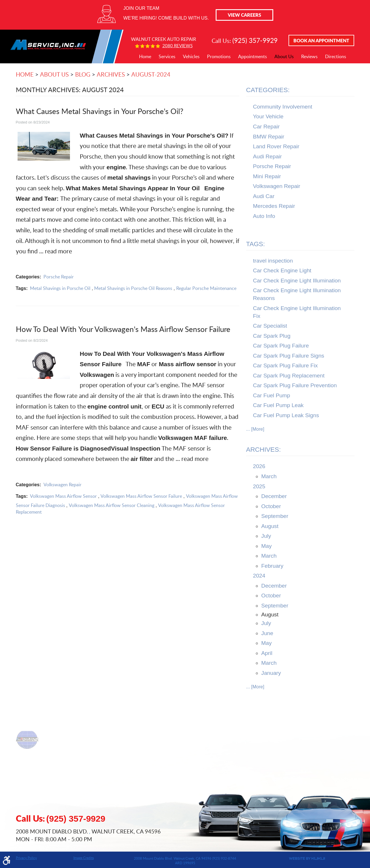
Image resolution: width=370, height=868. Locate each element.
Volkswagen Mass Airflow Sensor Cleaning (112, 505)
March (269, 476)
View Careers (244, 15)
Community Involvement (283, 107)
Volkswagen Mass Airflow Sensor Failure (141, 496)
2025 (259, 486)
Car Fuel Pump (272, 395)
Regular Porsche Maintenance (206, 288)
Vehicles (191, 57)
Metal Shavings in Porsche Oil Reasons (133, 288)
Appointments (253, 57)
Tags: (256, 244)
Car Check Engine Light (282, 270)
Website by (286, 858)
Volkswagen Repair (62, 485)
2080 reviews (178, 46)
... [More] (255, 429)
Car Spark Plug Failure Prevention (295, 385)
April (267, 653)
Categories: (268, 90)
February (272, 566)
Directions (336, 57)
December (274, 496)
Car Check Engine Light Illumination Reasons (297, 294)
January (271, 673)
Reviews (309, 57)
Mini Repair (267, 176)
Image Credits (84, 858)
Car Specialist (270, 326)
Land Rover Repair (276, 146)
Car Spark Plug (272, 336)
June (267, 633)
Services (167, 57)
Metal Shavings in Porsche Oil (60, 288)
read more (58, 251)
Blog (83, 74)
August (270, 526)
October (271, 506)
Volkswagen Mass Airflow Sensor (63, 496)
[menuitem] (145, 57)
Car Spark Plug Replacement (289, 376)
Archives (111, 74)
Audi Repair (267, 156)
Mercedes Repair (274, 206)
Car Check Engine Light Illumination (297, 281)
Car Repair (266, 127)
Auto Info (264, 216)
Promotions (219, 57)
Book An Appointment (321, 40)
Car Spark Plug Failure (281, 346)
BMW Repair (269, 137)
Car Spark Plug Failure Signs (289, 356)
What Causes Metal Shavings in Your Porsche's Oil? (100, 111)
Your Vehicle (268, 116)
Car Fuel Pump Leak (278, 405)
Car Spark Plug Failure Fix (285, 365)
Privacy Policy (26, 858)
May (266, 546)
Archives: (264, 450)
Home (145, 57)
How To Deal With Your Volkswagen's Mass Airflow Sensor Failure (123, 329)
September (275, 516)
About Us (284, 57)
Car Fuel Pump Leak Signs (286, 415)
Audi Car (264, 196)
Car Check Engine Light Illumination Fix (297, 312)
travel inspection (273, 261)
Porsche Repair (59, 277)
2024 (259, 576)
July (266, 536)
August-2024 (151, 74)
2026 (259, 466)
